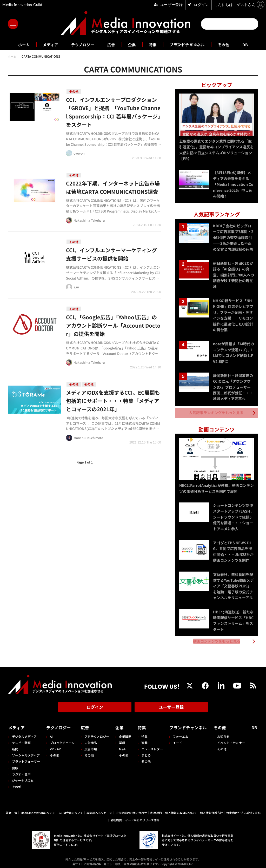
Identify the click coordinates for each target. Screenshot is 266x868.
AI (51, 733)
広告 (110, 44)
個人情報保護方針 (211, 809)
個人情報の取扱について (181, 809)
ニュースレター (151, 746)
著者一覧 (11, 809)
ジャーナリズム (23, 777)
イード (175, 739)
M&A (121, 746)
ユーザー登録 (171, 705)
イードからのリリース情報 (142, 817)
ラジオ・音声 (21, 771)
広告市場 (90, 746)
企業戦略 (124, 733)
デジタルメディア (24, 733)
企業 (132, 44)
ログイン (95, 705)
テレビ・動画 (21, 739)
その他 (231, 44)
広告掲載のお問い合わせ (131, 809)
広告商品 (90, 739)
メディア (45, 44)
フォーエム (178, 733)
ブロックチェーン (62, 739)
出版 (15, 764)
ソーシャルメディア (26, 752)
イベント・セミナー (232, 739)
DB (253, 44)
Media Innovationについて (38, 809)
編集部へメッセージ (99, 809)
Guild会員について (71, 809)
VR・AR (55, 746)
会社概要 (116, 817)
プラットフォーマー (26, 758)
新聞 (15, 746)
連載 (143, 739)
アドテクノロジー (96, 733)
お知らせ (224, 733)
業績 (121, 739)
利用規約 (156, 809)
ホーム (16, 45)
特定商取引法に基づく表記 (243, 809)
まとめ (144, 752)
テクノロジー (80, 44)
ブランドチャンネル (191, 44)
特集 (154, 44)
